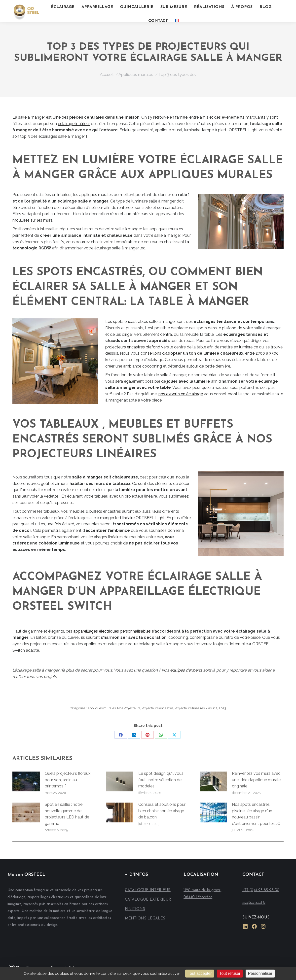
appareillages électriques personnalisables (112, 631)
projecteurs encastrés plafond (133, 347)
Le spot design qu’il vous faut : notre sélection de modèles (161, 780)
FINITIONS (135, 909)
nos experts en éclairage (181, 394)
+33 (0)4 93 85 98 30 (261, 890)
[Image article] (26, 781)
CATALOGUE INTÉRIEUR (148, 890)
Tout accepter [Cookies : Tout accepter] (200, 973)
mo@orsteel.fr (254, 903)
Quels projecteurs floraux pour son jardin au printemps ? (68, 780)
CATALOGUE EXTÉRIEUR (148, 900)
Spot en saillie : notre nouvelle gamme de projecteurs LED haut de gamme (67, 814)
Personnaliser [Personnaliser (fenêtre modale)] (260, 973)
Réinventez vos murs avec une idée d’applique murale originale (256, 780)
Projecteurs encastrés (158, 708)
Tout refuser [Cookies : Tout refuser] (230, 973)
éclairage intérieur (74, 124)
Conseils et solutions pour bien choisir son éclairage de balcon (162, 811)
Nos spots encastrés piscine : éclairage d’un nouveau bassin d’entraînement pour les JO (256, 814)
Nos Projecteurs (129, 708)
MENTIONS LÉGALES (145, 919)
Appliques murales (102, 708)
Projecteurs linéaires (190, 708)
